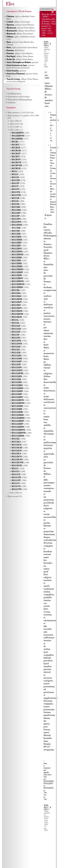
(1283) (19, 290)
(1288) (19, 445)
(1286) (21, 418)
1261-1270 (16, 124)
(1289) (19, 454)
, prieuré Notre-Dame (20, 28)
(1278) (19, 157)
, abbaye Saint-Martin (19, 54)
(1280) (18, 198)
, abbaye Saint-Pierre (21, 31)
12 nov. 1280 (46, 65)
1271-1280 (16, 127)
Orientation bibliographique (20, 100)
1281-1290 (46, 824)
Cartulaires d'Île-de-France (19, 11)
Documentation (45, 9)
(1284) (20, 344)
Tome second (15, 496)
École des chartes (49, 15)
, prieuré (22, 62)
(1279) (18, 189)
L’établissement (14, 94)
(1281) (19, 234)
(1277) (21, 136)
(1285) (20, 397)
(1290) (19, 478)
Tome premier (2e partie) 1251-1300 (47, 52)
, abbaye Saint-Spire (18, 22)
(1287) (21, 133)
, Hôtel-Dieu (15, 51)
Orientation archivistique (19, 97)
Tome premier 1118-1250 (21, 113)
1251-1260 (16, 121)
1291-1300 (16, 493)
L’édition (12, 103)
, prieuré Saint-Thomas (20, 25)
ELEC (45, 17)
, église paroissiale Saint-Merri (22, 48)
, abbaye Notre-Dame (20, 34)
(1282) (20, 249)
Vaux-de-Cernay (14, 89)
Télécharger (46, 12)
